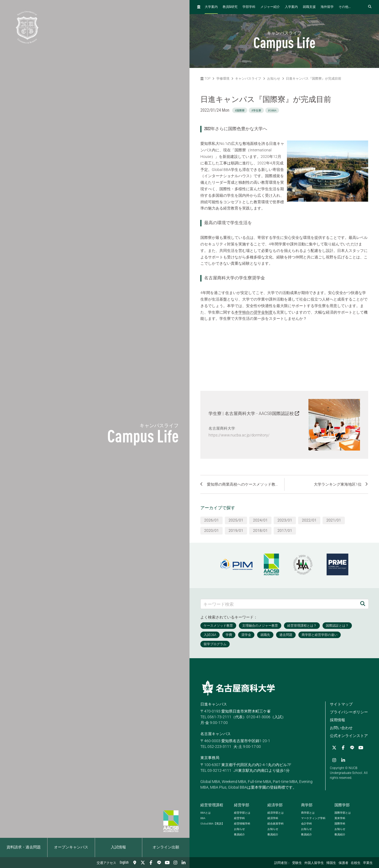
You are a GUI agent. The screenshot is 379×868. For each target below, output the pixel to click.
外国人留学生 (314, 863)
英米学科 (340, 818)
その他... (345, 7)
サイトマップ (341, 704)
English (124, 863)
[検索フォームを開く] (370, 7)
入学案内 (291, 7)
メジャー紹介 (270, 7)
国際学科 (340, 824)
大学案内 (211, 7)
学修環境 (223, 79)
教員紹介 (239, 834)
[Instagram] (175, 863)
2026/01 (211, 520)
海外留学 (327, 7)
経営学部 (242, 805)
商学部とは (308, 813)
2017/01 (285, 530)
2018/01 (260, 530)
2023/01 (285, 520)
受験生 (297, 863)
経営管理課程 (212, 805)
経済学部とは (276, 813)
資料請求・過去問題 (24, 847)
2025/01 (236, 520)
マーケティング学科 (313, 818)
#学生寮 (256, 110)
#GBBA (272, 110)
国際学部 (342, 805)
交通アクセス (106, 863)
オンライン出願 (166, 847)
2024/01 (260, 520)
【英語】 (212, 824)
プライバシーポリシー (349, 712)
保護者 (343, 863)
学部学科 (249, 7)
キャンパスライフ (248, 79)
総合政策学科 (276, 824)
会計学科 (307, 824)
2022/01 (309, 520)
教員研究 (230, 7)
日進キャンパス (214, 704)
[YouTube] (167, 863)
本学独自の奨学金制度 (254, 312)
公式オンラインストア (349, 736)
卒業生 (368, 863)
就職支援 (309, 7)
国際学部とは (343, 813)
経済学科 (273, 818)
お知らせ (274, 79)
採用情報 (337, 720)
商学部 (307, 805)
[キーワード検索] (279, 604)
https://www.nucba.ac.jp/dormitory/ (239, 435)
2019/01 (236, 530)
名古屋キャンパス (216, 734)
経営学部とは (242, 813)
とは (206, 813)
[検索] (363, 604)
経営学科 (239, 818)
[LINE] (159, 863)
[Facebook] (151, 863)
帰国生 (331, 863)
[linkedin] (184, 863)
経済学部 (275, 805)
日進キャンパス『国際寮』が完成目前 (314, 79)
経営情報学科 (242, 824)
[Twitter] (143, 863)
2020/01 (211, 530)
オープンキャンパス (71, 847)
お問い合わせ (341, 728)
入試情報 (118, 847)
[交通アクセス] (135, 863)
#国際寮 (240, 110)
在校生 (356, 863)
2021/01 (334, 520)
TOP (205, 79)
